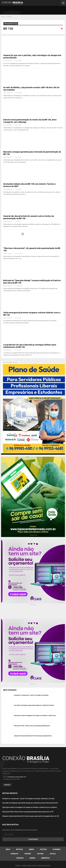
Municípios (46, 858)
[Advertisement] (40, 11)
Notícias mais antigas (10, 362)
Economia (57, 849)
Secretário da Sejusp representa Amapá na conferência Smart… (34, 705)
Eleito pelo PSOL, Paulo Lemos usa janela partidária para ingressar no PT (28, 812)
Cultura (40, 854)
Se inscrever (33, 839)
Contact (7, 785)
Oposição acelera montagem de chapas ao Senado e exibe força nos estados (30, 807)
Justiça (53, 854)
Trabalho (14, 854)
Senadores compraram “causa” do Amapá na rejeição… (32, 695)
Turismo (28, 854)
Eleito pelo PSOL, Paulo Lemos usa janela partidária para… (32, 726)
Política (43, 849)
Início (8, 849)
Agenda (32, 858)
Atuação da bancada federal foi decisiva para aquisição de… (33, 736)
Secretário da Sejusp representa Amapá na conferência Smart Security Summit (30, 803)
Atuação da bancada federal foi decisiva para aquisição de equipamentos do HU (31, 816)
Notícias (19, 849)
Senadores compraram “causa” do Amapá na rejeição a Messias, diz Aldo (28, 799)
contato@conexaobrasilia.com (17, 777)
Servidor (20, 858)
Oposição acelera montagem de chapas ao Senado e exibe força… (35, 715)
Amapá (31, 849)
